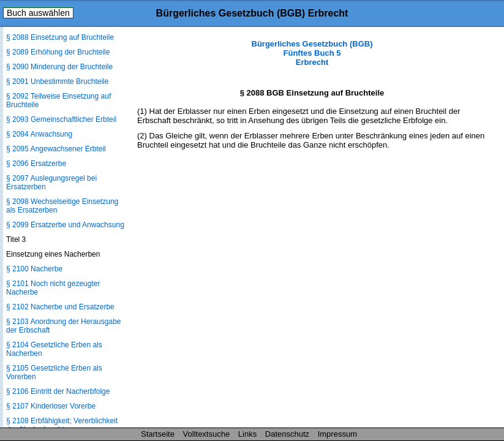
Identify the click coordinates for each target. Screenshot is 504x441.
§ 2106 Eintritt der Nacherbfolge (58, 391)
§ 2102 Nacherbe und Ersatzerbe (60, 307)
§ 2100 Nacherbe (34, 269)
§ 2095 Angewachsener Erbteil (56, 149)
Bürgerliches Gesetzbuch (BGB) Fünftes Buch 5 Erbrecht (312, 53)
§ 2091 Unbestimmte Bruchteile (57, 81)
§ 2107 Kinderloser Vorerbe (51, 406)
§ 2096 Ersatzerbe (36, 164)
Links (247, 434)
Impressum (337, 434)
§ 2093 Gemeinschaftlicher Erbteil (61, 119)
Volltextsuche (207, 434)
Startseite (158, 434)
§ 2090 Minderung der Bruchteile (59, 67)
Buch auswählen (38, 13)
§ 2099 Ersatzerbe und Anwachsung (65, 225)
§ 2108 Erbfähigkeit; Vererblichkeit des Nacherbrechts (62, 425)
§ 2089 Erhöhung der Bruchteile (58, 52)
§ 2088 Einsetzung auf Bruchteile (60, 37)
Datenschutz (287, 434)
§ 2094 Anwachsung (39, 134)
